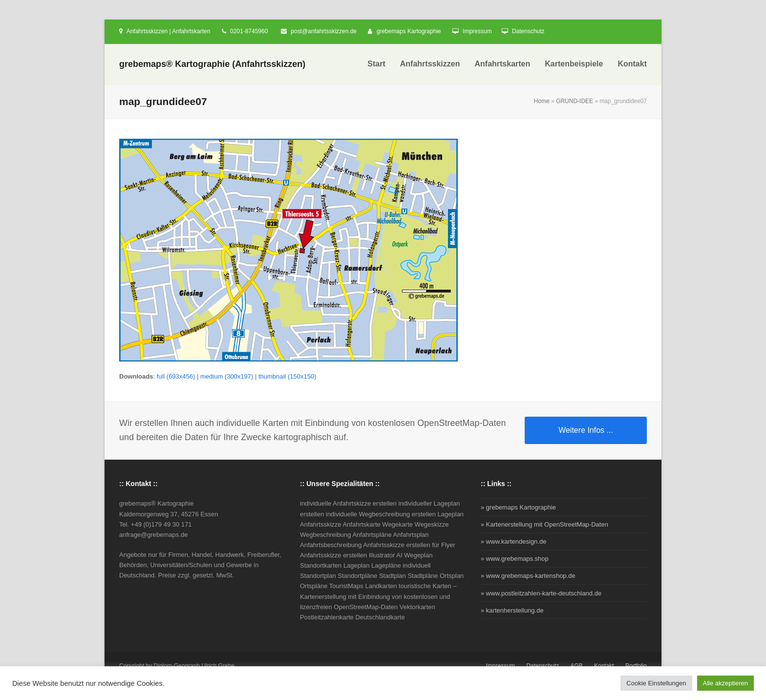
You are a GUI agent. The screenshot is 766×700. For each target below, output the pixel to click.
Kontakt (604, 666)
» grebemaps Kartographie (518, 507)
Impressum (477, 31)
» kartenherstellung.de (512, 610)
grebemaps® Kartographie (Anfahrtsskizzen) (212, 64)
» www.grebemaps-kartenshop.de (528, 576)
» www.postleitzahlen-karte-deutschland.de (541, 593)
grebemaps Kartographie (409, 31)
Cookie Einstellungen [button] (656, 683)
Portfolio (636, 666)
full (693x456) (176, 376)
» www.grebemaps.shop (515, 559)
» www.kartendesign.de (513, 541)
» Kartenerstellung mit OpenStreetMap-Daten (544, 524)
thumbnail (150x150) (287, 376)
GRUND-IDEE (574, 101)
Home (542, 101)
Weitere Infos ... (586, 430)
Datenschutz (528, 31)
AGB (576, 666)
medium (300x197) (227, 376)
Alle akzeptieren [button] (726, 683)
